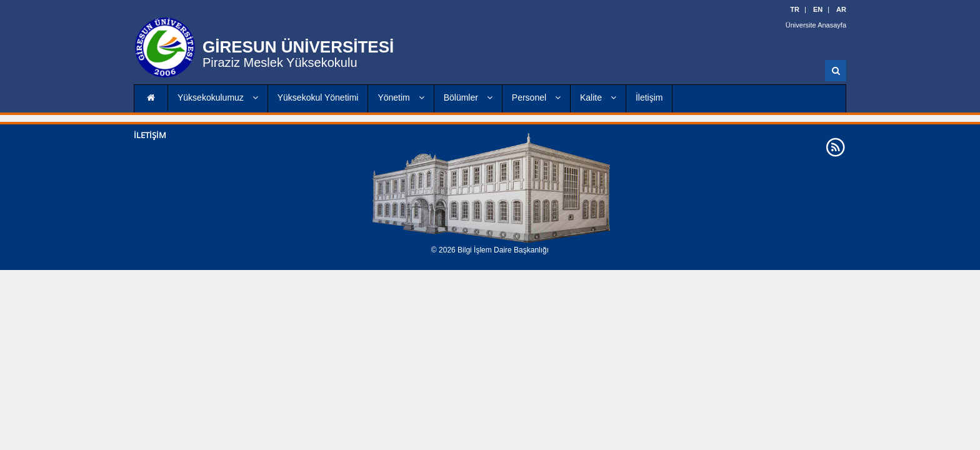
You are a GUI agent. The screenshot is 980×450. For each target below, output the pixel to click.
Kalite (598, 97)
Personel (536, 97)
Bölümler (468, 97)
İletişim (649, 97)
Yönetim (401, 97)
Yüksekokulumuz (218, 97)
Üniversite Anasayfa (816, 25)
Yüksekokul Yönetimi (318, 97)
